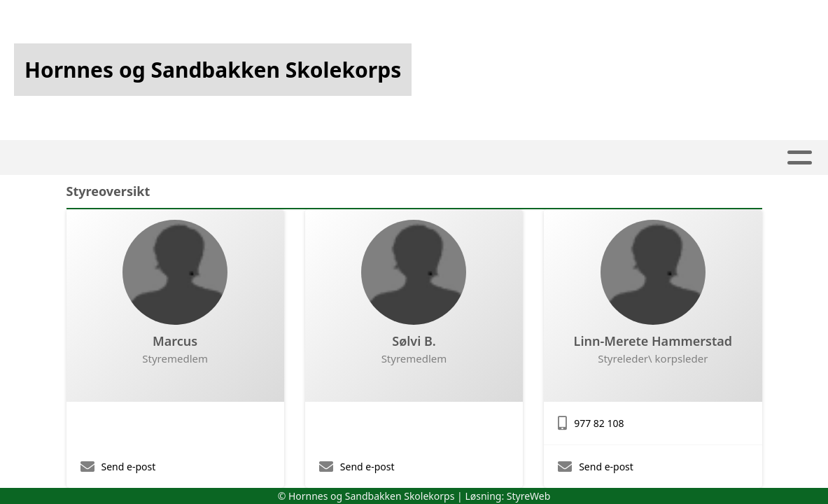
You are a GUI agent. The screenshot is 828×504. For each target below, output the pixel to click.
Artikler (216, 158)
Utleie (501, 158)
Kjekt (438, 158)
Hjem (156, 158)
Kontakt (653, 158)
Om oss (570, 158)
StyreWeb (529, 496)
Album (281, 158)
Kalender (358, 158)
